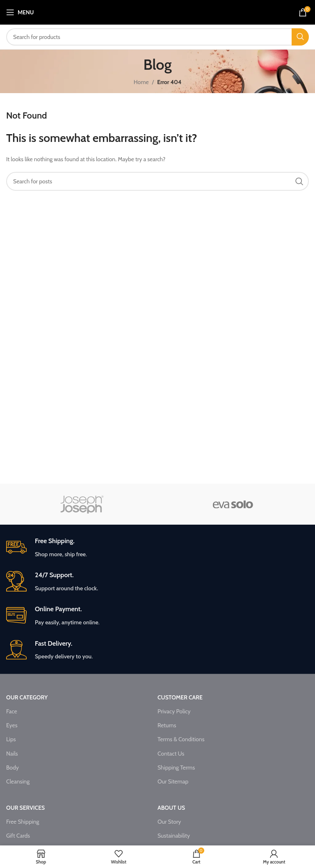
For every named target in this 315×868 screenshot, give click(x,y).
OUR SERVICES (25, 808)
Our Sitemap (173, 781)
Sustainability (174, 836)
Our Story (169, 822)
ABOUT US (171, 808)
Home (141, 82)
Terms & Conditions (181, 739)
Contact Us (171, 754)
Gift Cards (18, 836)
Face (12, 711)
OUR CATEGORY (27, 697)
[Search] (157, 37)
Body (13, 767)
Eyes (12, 725)
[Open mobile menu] (20, 12)
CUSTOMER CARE (180, 697)
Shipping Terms (176, 767)
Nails (12, 754)
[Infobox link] (157, 548)
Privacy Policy (174, 711)
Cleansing (18, 781)
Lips (11, 739)
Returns (167, 725)
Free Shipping (23, 822)
